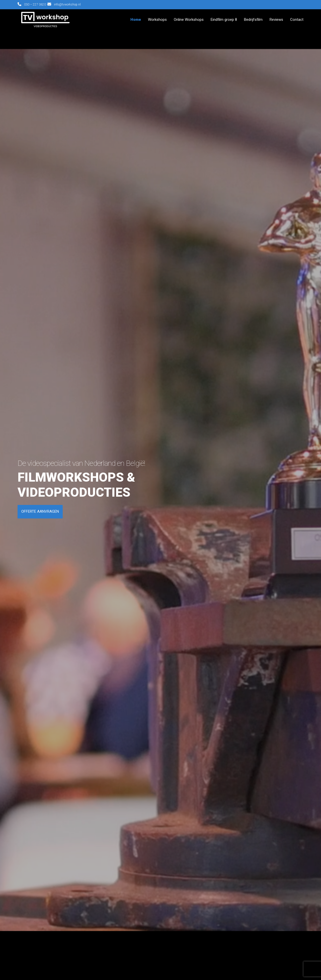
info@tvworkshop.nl (67, 5)
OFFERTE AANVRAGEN (40, 511)
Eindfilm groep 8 (224, 20)
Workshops (157, 20)
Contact (297, 20)
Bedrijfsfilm (253, 20)
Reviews (276, 20)
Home (136, 20)
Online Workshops (189, 20)
